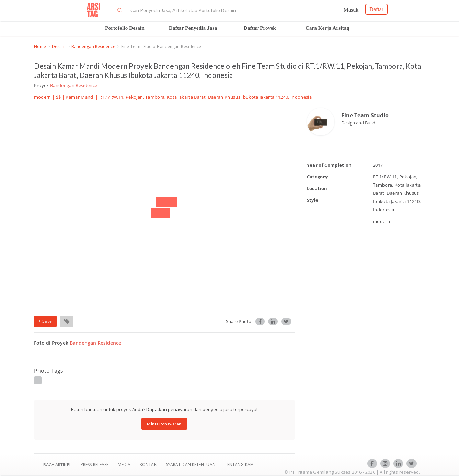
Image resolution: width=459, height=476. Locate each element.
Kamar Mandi (80, 97)
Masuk (351, 10)
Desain (59, 46)
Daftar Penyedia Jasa (193, 28)
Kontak (149, 465)
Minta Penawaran (164, 424)
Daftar (376, 9)
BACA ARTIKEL (57, 465)
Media (125, 465)
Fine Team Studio (365, 115)
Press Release (95, 465)
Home (40, 46)
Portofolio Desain (125, 28)
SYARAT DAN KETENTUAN (191, 465)
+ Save (45, 321)
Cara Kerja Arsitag (328, 28)
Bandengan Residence (93, 46)
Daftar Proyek (260, 28)
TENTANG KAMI (240, 465)
